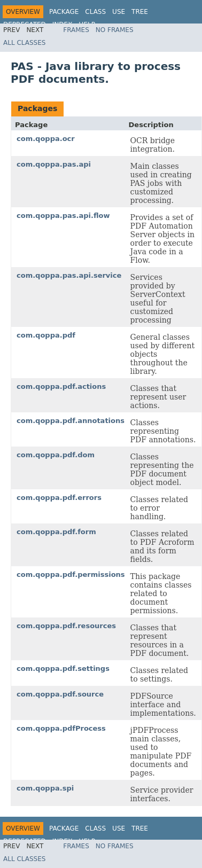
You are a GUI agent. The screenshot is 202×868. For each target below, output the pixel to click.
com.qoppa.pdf (46, 335)
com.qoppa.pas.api (54, 164)
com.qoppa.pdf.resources (66, 626)
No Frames (115, 30)
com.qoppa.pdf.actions (61, 386)
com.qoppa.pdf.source (60, 694)
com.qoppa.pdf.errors (59, 498)
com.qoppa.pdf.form (56, 532)
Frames (76, 30)
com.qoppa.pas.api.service (69, 275)
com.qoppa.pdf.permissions (71, 574)
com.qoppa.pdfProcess (61, 728)
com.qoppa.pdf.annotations (71, 421)
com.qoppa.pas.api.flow (63, 216)
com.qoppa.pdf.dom (56, 455)
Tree (140, 12)
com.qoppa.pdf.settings (63, 668)
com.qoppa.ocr (46, 139)
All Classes (24, 43)
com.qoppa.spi (45, 788)
